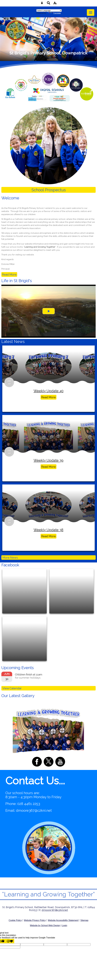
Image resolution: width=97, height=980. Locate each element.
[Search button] (49, 4)
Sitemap (84, 920)
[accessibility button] (55, 4)
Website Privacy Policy (35, 920)
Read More (9, 274)
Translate (54, 13)
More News (10, 558)
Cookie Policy (15, 920)
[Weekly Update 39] (48, 434)
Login (64, 925)
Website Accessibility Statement (63, 920)
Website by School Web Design (45, 925)
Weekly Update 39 (48, 460)
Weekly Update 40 (48, 391)
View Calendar (12, 688)
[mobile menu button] (91, 13)
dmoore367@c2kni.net (34, 810)
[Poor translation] (10, 941)
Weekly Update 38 (48, 530)
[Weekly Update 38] (48, 503)
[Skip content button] (42, 4)
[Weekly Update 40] (48, 364)
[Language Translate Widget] (49, 10)
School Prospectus (49, 190)
